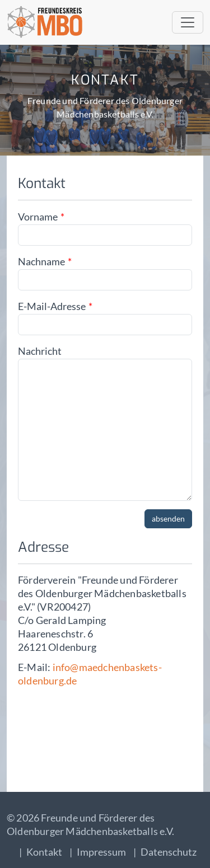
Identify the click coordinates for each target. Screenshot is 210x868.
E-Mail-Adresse (52, 306)
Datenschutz (169, 852)
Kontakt (44, 852)
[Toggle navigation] (188, 22)
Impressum (101, 852)
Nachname (41, 261)
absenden (168, 519)
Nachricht (40, 351)
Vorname (38, 217)
